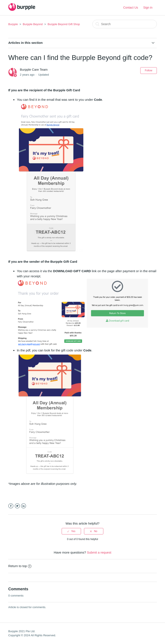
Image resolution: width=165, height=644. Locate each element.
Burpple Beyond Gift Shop (64, 24)
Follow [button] (149, 70)
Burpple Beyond (33, 24)
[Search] (125, 24)
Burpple (13, 24)
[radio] (71, 531)
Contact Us (131, 8)
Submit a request (99, 552)
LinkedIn (24, 506)
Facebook (11, 506)
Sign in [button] (148, 8)
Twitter (17, 506)
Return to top (20, 566)
